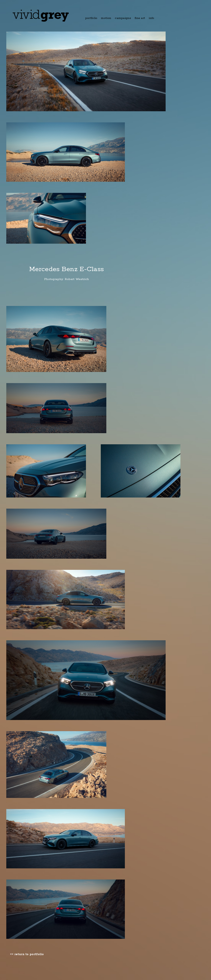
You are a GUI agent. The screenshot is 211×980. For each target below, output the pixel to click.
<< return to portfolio (27, 954)
